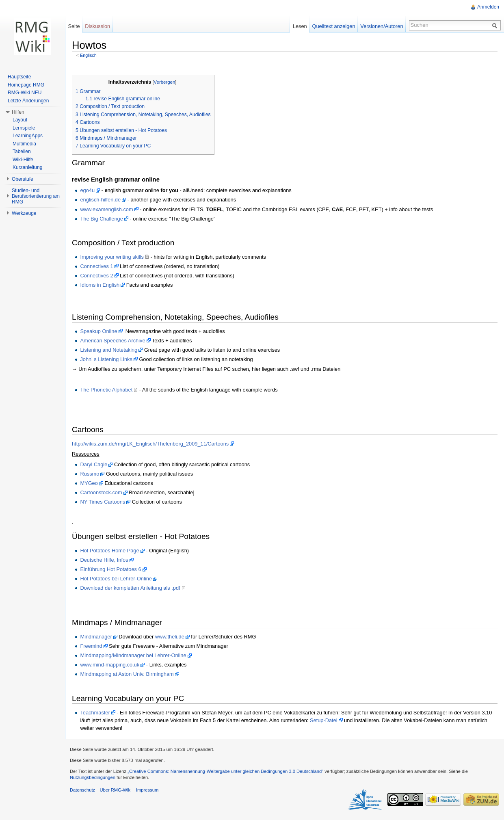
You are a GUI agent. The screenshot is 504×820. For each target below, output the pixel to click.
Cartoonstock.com (101, 492)
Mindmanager (96, 637)
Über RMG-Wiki (115, 790)
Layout (20, 120)
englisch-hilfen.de (100, 200)
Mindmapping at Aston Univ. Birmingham (127, 674)
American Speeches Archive (112, 341)
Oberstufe (23, 179)
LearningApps (28, 136)
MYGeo (89, 483)
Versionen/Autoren (382, 26)
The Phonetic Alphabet (106, 390)
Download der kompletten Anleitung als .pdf (130, 588)
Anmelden (488, 7)
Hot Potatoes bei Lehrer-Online (116, 579)
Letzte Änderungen (28, 101)
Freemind (91, 646)
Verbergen (165, 82)
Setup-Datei (324, 720)
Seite (74, 26)
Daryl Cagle (94, 464)
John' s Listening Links (106, 359)
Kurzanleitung (27, 167)
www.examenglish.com (106, 209)
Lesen (300, 26)
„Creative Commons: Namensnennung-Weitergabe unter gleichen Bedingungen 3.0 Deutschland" (225, 771)
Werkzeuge (24, 213)
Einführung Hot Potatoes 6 (110, 569)
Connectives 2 (96, 276)
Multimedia (24, 144)
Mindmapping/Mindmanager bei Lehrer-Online (133, 655)
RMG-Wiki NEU (25, 93)
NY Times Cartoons (103, 502)
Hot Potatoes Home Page (109, 551)
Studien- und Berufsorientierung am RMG (36, 196)
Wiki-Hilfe (23, 160)
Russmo (90, 474)
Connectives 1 (96, 266)
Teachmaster (95, 713)
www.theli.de (170, 637)
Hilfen (18, 112)
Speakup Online (98, 331)
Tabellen (22, 151)
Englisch (88, 55)
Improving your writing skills (112, 257)
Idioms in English (100, 285)
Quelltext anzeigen (334, 26)
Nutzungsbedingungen (93, 777)
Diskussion (97, 26)
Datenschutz (82, 790)
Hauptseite (19, 77)
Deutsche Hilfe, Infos (104, 560)
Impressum (147, 790)
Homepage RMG (26, 85)
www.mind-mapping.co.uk (110, 665)
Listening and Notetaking (109, 350)
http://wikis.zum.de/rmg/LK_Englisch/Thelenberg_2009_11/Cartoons (150, 444)
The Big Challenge (101, 219)
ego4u (87, 190)
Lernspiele (24, 128)
